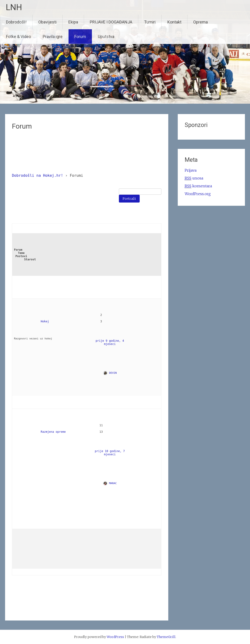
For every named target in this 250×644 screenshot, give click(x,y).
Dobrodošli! (16, 22)
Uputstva (106, 37)
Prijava (191, 170)
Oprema (200, 22)
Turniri (150, 22)
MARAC (113, 483)
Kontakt (174, 22)
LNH (14, 7)
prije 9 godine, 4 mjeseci (111, 342)
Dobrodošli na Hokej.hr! (38, 175)
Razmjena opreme (53, 432)
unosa (194, 178)
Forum (80, 37)
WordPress (115, 637)
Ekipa (73, 22)
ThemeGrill (166, 637)
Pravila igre (53, 37)
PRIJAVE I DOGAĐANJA (111, 22)
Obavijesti (47, 22)
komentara (198, 186)
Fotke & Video (18, 37)
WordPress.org (198, 194)
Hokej (45, 321)
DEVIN (113, 373)
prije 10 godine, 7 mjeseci (111, 453)
